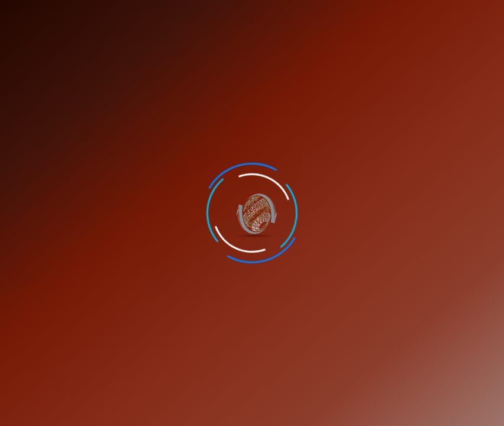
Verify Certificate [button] (470, 36)
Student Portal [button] (364, 36)
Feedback (190, 36)
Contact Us (272, 36)
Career (113, 36)
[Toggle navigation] (490, 62)
